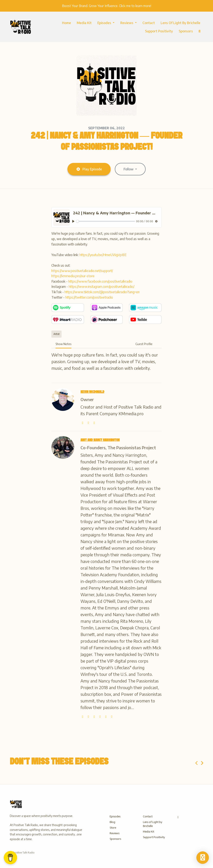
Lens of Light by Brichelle (180, 23)
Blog (112, 822)
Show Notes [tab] (63, 344)
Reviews (127, 23)
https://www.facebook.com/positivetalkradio (100, 281)
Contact (149, 23)
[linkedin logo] (112, 717)
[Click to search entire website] (199, 31)
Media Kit (84, 23)
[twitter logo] (89, 423)
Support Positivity (159, 31)
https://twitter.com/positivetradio (89, 297)
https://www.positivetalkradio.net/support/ (82, 271)
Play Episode (89, 169)
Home (66, 23)
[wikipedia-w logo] (94, 423)
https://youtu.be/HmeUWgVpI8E (103, 255)
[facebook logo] (106, 717)
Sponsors (186, 31)
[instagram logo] (95, 717)
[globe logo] (83, 423)
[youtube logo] (100, 717)
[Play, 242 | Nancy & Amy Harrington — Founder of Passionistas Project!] (73, 221)
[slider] (106, 221)
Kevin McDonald (92, 392)
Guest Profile (144, 344)
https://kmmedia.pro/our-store (73, 276)
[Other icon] (179, 817)
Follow (129, 169)
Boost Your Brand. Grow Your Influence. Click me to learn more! (107, 6)
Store (113, 828)
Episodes (105, 23)
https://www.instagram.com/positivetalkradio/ (102, 287)
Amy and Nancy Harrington (100, 440)
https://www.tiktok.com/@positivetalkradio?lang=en (102, 292)
